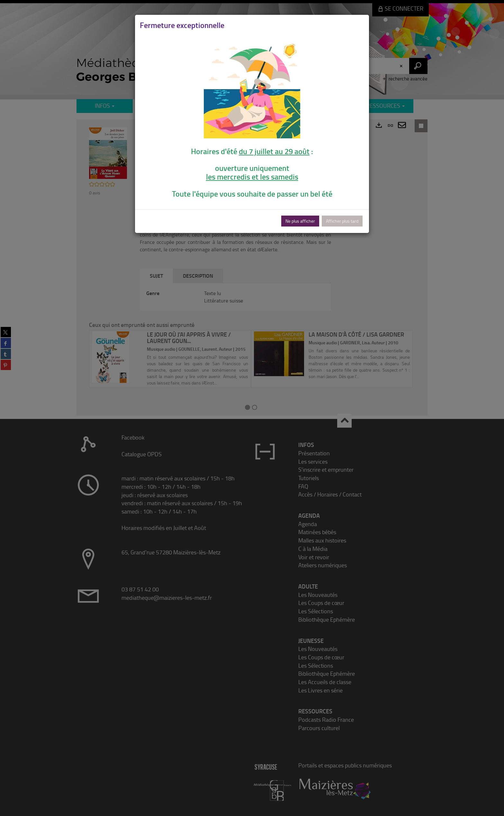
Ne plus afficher (300, 221)
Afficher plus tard (342, 221)
